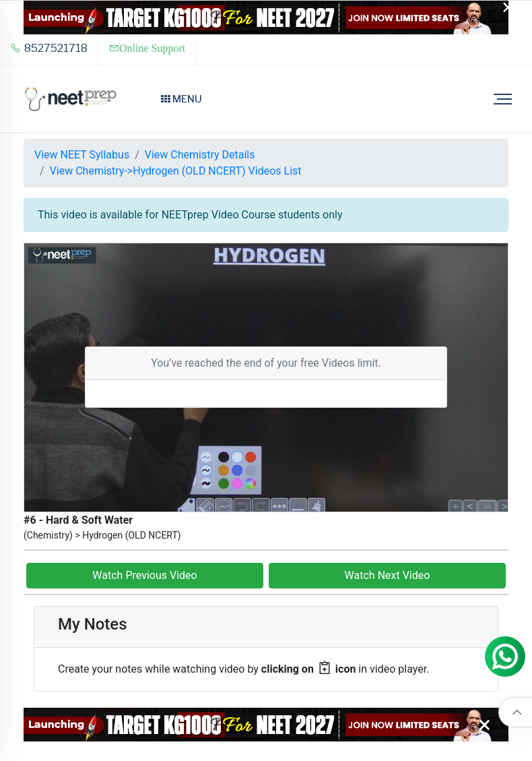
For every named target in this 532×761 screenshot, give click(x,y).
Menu (181, 99)
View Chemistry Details (200, 155)
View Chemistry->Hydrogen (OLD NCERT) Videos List (176, 171)
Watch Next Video (388, 575)
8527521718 (49, 48)
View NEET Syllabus (82, 155)
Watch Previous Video (144, 575)
